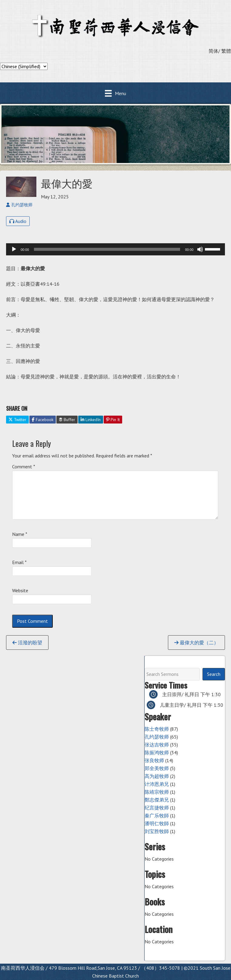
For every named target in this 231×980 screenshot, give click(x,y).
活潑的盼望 (27, 643)
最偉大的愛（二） (196, 643)
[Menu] (115, 93)
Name (20, 534)
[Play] (14, 249)
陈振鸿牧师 (157, 752)
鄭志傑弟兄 (157, 800)
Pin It (113, 420)
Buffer (67, 420)
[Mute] (200, 249)
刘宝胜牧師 (157, 831)
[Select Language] (24, 66)
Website (20, 590)
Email (19, 562)
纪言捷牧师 (157, 808)
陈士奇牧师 (157, 729)
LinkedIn (91, 420)
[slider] (107, 249)
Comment (24, 467)
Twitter (17, 420)
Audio (18, 221)
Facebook (43, 420)
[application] (115, 249)
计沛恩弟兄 (157, 784)
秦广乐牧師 (157, 816)
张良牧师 (154, 760)
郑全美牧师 (157, 768)
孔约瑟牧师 (157, 737)
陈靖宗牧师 (157, 792)
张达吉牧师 (157, 745)
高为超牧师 (157, 776)
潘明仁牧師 (157, 823)
